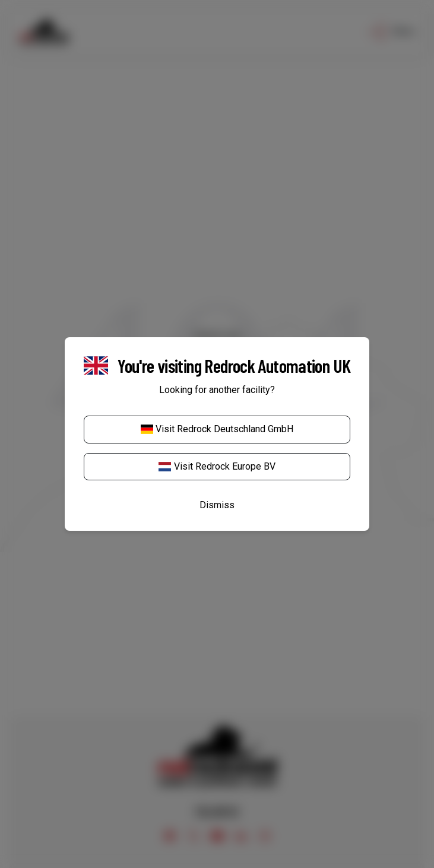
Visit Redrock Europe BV (217, 466)
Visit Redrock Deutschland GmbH (217, 429)
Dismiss (217, 505)
